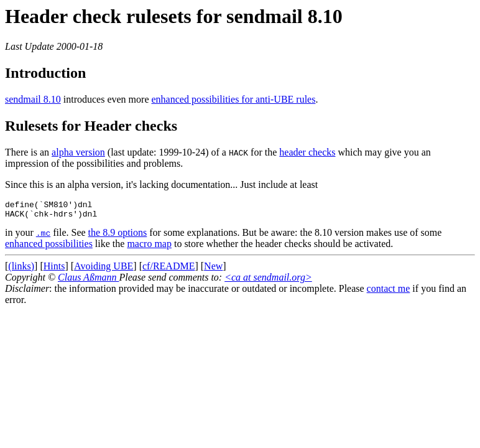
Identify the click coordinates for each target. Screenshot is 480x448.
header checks (307, 152)
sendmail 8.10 (33, 99)
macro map (149, 247)
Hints (54, 270)
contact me (389, 292)
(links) (21, 270)
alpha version (78, 152)
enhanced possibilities (49, 247)
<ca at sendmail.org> (268, 281)
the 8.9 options (118, 236)
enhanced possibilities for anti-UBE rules (234, 99)
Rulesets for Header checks (91, 126)
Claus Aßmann (88, 281)
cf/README (168, 270)
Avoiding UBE (104, 270)
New (213, 270)
